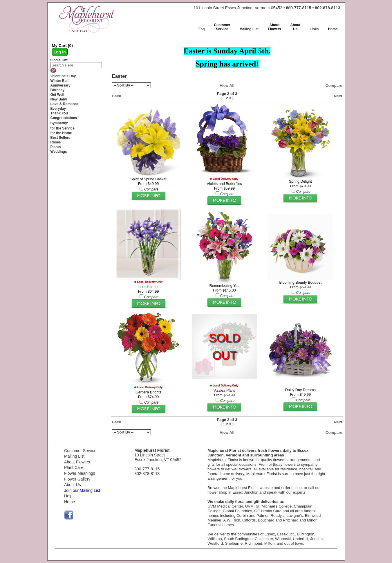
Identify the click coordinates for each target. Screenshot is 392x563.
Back (117, 96)
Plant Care (74, 467)
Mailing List (74, 456)
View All (227, 86)
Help (68, 496)
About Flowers (77, 462)
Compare (334, 86)
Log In (60, 52)
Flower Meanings (80, 473)
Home (69, 502)
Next (338, 96)
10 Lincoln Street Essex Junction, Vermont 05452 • (267, 8)
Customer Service (80, 451)
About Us (73, 485)
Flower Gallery (77, 479)
